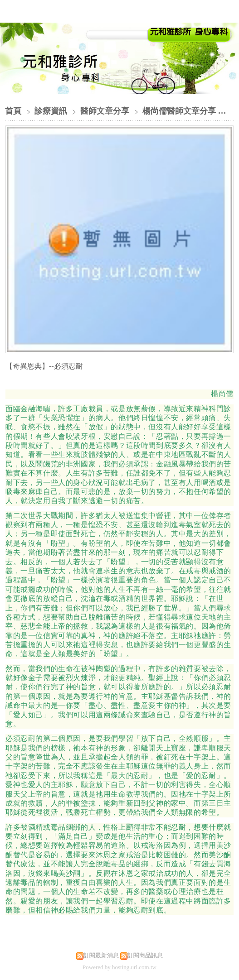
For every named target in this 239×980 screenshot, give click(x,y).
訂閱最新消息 (101, 955)
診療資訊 (52, 111)
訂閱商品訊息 (145, 955)
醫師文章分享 (105, 111)
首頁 (13, 111)
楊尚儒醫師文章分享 (179, 111)
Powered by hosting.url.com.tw (119, 967)
